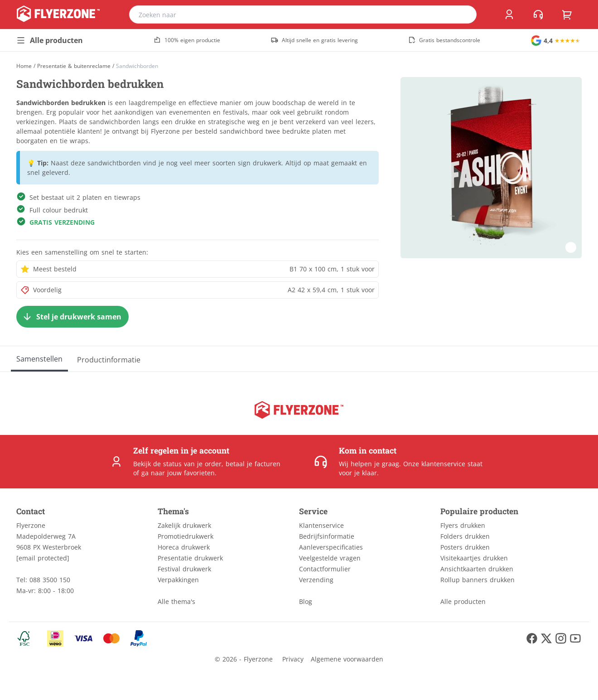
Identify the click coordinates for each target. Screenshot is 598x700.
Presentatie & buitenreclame (74, 66)
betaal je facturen (253, 464)
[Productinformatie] (109, 359)
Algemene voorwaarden (347, 659)
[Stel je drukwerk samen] (72, 317)
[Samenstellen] (39, 359)
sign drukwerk (260, 163)
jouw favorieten (191, 473)
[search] (464, 14)
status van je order (192, 464)
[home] (58, 14)
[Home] (24, 66)
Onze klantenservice (434, 464)
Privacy (293, 659)
